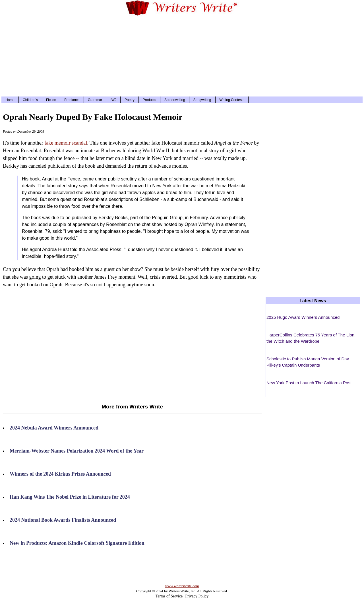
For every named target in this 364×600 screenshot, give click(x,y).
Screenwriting (175, 100)
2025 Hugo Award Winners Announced (303, 317)
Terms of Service (169, 596)
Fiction (51, 100)
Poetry (130, 100)
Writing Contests (232, 100)
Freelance (72, 100)
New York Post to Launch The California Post (309, 383)
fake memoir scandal (66, 143)
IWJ (113, 100)
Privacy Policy (197, 596)
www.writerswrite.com (182, 586)
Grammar (95, 100)
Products (149, 100)
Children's (30, 100)
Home (10, 100)
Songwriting (202, 100)
